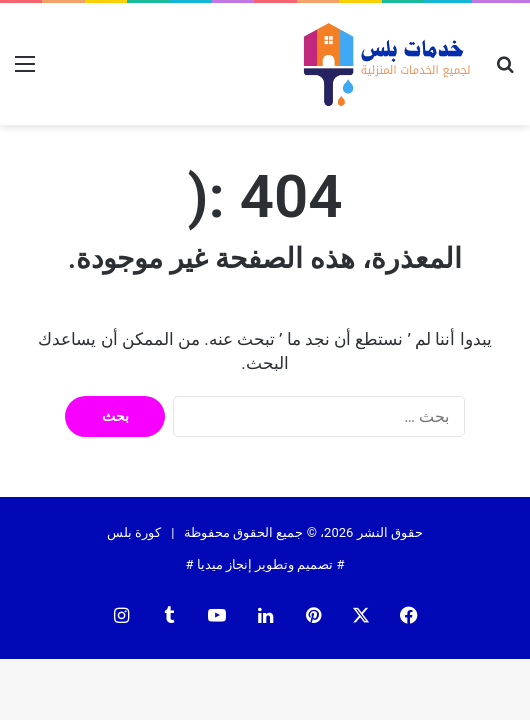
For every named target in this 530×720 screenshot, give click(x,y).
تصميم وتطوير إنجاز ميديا (265, 564)
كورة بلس (134, 532)
